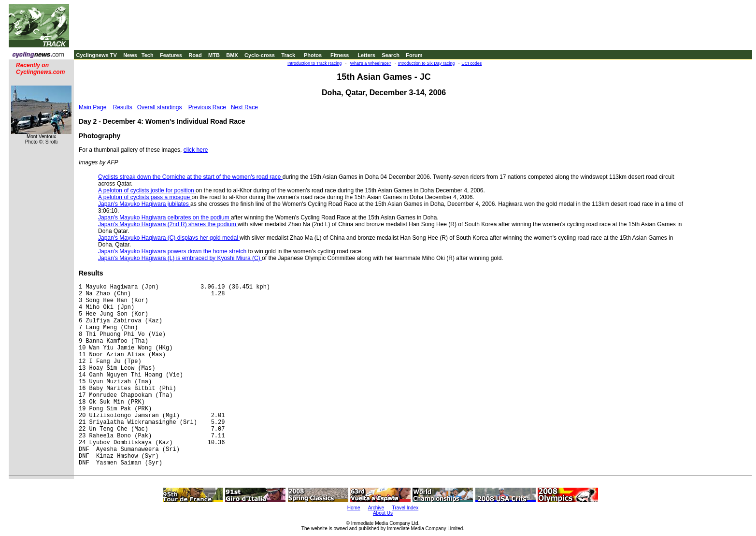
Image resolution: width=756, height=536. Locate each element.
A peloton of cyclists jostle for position (147, 190)
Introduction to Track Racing (314, 63)
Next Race (244, 107)
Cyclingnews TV (96, 55)
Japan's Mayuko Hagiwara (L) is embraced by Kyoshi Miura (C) (180, 258)
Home (354, 508)
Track (288, 55)
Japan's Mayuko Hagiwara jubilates (144, 204)
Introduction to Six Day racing (427, 63)
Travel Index (406, 508)
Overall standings (160, 107)
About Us (383, 513)
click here (196, 150)
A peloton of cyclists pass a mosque (145, 197)
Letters (366, 55)
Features (171, 55)
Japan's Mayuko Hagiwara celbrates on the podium (164, 217)
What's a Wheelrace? (371, 63)
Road (195, 55)
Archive (376, 508)
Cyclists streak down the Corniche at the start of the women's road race (190, 177)
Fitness (340, 55)
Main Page (93, 107)
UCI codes (471, 63)
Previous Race (207, 107)
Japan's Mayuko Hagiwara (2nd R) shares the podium (168, 224)
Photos (313, 55)
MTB (214, 55)
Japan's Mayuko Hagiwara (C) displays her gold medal (169, 238)
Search (391, 55)
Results (123, 107)
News (130, 55)
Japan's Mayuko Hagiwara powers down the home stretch (173, 251)
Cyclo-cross (260, 55)
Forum (414, 55)
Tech (148, 55)
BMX (232, 55)
